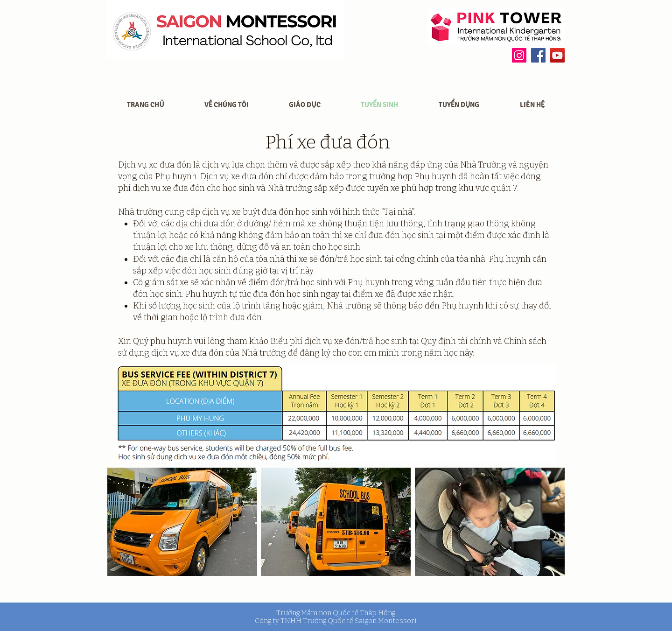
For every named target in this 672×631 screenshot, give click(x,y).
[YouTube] (557, 55)
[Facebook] (538, 55)
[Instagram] (519, 55)
